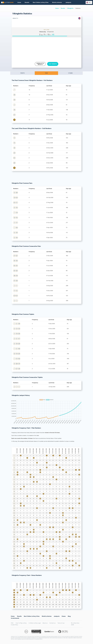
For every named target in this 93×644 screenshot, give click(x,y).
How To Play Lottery (21, 623)
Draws (64, 616)
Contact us (52, 623)
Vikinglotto (70, 8)
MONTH (22, 73)
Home (57, 8)
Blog (69, 616)
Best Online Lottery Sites (41, 2)
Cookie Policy (14, 625)
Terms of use (61, 623)
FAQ (12, 623)
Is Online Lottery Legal (35, 623)
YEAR (46, 73)
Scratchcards (15, 618)
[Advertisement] (46, 49)
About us (45, 623)
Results (63, 8)
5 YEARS (70, 73)
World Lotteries (57, 2)
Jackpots (68, 2)
